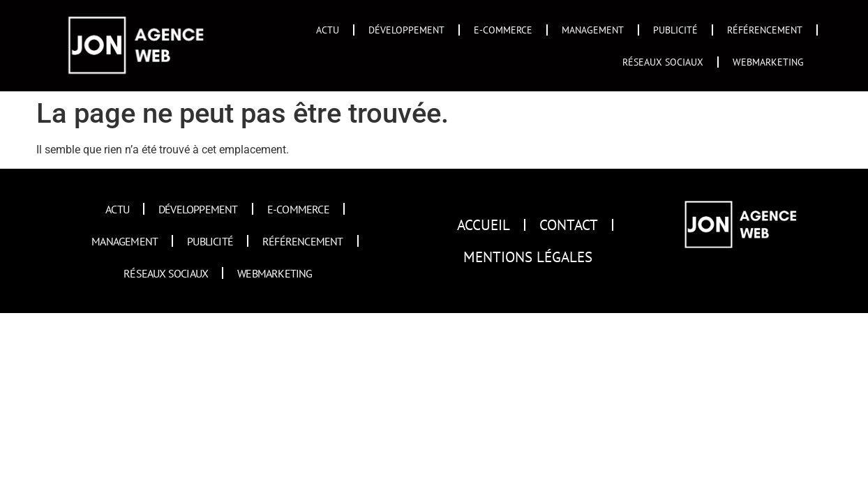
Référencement (765, 30)
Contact (569, 225)
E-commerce (503, 30)
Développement (406, 30)
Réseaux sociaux (663, 62)
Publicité (675, 30)
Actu (328, 30)
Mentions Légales (528, 257)
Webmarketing (768, 62)
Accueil (484, 225)
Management (593, 30)
